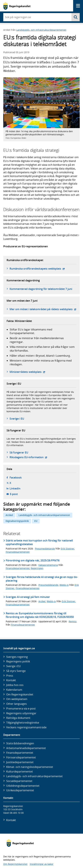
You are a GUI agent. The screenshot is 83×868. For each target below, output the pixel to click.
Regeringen (37, 568)
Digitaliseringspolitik (17, 521)
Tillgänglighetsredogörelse (23, 723)
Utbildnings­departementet (23, 786)
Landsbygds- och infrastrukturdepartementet (41, 30)
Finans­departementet (20, 753)
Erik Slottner (68, 549)
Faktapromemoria (48, 565)
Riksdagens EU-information (28, 457)
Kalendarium (14, 690)
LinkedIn (15, 488)
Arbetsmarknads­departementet (26, 748)
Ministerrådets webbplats (27, 372)
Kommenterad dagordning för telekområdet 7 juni (41, 289)
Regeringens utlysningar (21, 713)
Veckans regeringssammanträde (26, 727)
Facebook (16, 478)
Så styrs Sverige (16, 671)
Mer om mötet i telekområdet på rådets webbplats (43, 309)
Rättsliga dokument (18, 718)
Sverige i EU (17, 419)
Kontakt (11, 680)
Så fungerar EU (19, 452)
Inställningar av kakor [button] (42, 864)
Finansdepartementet (18, 552)
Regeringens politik (18, 661)
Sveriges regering (17, 657)
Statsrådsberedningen (20, 743)
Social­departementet (19, 781)
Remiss (73, 621)
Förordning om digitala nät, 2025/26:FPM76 (33, 560)
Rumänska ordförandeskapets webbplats (37, 269)
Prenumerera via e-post (21, 709)
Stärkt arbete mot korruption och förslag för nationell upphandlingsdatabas (39, 542)
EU (36, 521)
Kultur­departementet (20, 771)
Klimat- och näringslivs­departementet (30, 767)
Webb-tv (64, 585)
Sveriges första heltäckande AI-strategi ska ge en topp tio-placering (42, 579)
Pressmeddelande (45, 549)
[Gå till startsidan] (17, 6)
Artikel (9, 515)
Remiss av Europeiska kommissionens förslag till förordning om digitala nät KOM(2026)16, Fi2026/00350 (40, 615)
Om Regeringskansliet (20, 694)
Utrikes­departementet (20, 790)
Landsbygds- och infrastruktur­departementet (34, 776)
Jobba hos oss (15, 685)
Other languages (17, 704)
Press (10, 676)
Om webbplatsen (17, 699)
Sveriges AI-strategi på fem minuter (28, 597)
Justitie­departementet (20, 762)
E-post (14, 494)
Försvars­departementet (21, 757)
